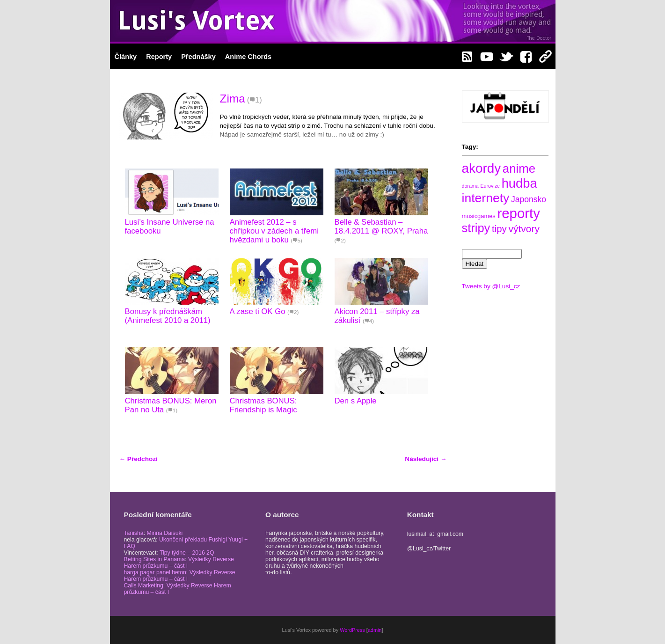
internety (486, 198)
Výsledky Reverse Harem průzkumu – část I (179, 563)
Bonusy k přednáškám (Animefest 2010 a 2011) (168, 316)
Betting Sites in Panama (155, 559)
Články (126, 57)
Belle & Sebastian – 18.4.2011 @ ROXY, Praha (381, 227)
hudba (519, 183)
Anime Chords (248, 57)
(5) (297, 240)
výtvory (524, 229)
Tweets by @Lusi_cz (491, 286)
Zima (233, 99)
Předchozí (139, 459)
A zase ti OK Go (258, 311)
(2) (340, 240)
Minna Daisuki (164, 533)
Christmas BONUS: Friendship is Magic (263, 405)
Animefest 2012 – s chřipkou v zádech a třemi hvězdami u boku (274, 231)
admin (375, 630)
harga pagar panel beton (155, 572)
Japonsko (529, 199)
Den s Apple (356, 401)
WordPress (352, 630)
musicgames (479, 216)
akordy (482, 168)
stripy (476, 228)
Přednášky (198, 57)
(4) (368, 321)
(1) (255, 100)
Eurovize (490, 186)
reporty (519, 213)
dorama (470, 186)
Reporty (159, 57)
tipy (499, 229)
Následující (426, 459)
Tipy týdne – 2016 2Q (187, 553)
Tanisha (134, 533)
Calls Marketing (144, 585)
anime (519, 168)
